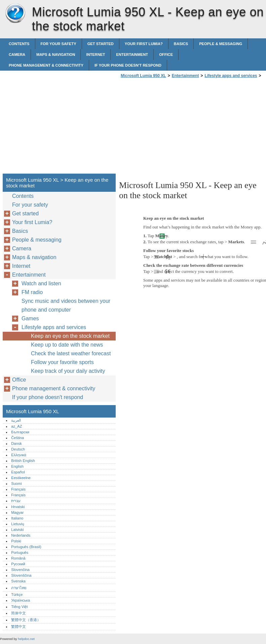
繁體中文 (18, 627)
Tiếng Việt (19, 607)
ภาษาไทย (19, 588)
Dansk (16, 443)
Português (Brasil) (26, 547)
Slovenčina (20, 570)
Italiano (17, 518)
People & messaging (221, 44)
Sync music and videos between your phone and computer (66, 305)
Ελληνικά (19, 455)
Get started (101, 44)
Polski (16, 541)
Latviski (17, 530)
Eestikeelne (21, 478)
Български (20, 432)
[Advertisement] (176, 128)
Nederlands (21, 535)
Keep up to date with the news (67, 345)
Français (18, 489)
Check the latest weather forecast (71, 353)
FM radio (32, 292)
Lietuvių (18, 524)
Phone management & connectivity (46, 65)
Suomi (16, 484)
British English (23, 461)
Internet (96, 55)
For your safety (59, 44)
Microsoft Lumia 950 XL (15, 13)
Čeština (17, 438)
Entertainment (132, 55)
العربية (16, 420)
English (17, 466)
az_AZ (16, 426)
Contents (19, 44)
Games (30, 318)
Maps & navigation (56, 55)
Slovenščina (21, 575)
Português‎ (20, 552)
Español (18, 472)
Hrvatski (18, 507)
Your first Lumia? (144, 44)
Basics (181, 44)
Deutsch (18, 449)
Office (166, 55)
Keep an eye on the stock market (70, 336)
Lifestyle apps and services (231, 76)
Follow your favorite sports (62, 362)
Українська (21, 600)
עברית (16, 501)
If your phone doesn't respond (128, 65)
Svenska (18, 581)
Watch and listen (41, 283)
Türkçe (17, 595)
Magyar (17, 512)
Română (18, 558)
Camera (17, 55)
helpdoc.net (26, 639)
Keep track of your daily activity (68, 371)
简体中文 (18, 613)
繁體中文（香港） (26, 620)
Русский (18, 564)
